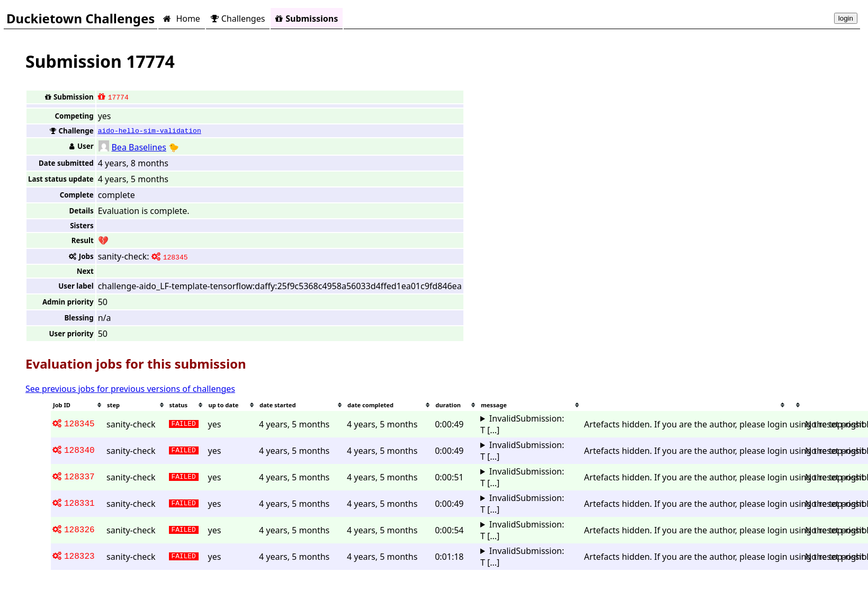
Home (181, 19)
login (846, 18)
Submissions (307, 19)
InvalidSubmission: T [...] (522, 424)
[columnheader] (78, 405)
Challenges (238, 19)
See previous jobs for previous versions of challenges (130, 389)
